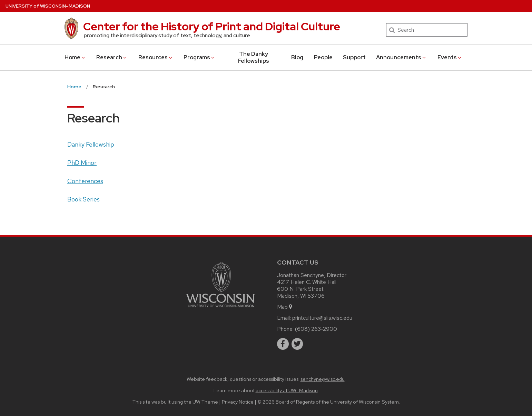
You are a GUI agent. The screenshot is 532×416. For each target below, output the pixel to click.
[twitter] (297, 344)
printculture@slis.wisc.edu (322, 318)
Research (112, 57)
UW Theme (205, 402)
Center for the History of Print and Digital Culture (212, 26)
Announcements (401, 57)
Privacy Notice (238, 402)
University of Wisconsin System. (365, 402)
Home (75, 57)
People (323, 57)
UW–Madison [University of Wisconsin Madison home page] (48, 6)
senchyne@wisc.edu (323, 379)
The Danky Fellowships (254, 57)
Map (285, 307)
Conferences (85, 181)
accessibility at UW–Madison (287, 390)
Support (354, 57)
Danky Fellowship (91, 144)
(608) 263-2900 (316, 329)
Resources (156, 57)
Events (450, 57)
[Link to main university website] (220, 309)
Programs (200, 57)
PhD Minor (82, 163)
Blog (297, 57)
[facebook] (283, 344)
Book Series (83, 199)
